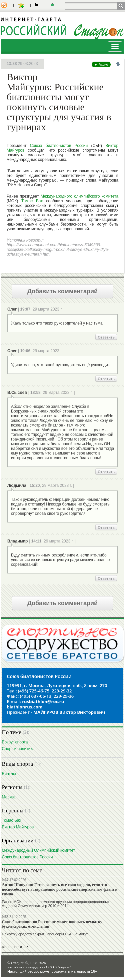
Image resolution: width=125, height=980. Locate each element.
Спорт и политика (18, 749)
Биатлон (10, 774)
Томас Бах (32, 201)
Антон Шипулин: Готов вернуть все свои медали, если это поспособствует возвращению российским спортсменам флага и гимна (60, 889)
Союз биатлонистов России (27, 857)
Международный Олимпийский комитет (39, 850)
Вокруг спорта (15, 742)
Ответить (106, 337)
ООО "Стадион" (58, 967)
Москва (9, 797)
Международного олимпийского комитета (79, 196)
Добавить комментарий (62, 291)
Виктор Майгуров (18, 827)
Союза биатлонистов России (59, 146)
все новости (12, 947)
